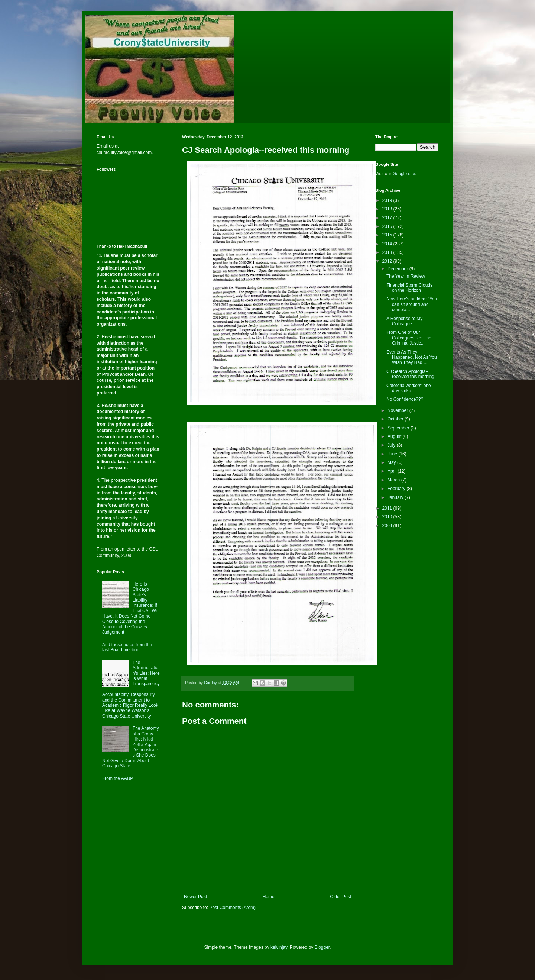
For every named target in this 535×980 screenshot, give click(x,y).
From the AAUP (118, 778)
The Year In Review (406, 276)
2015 (388, 235)
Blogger (322, 947)
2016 (388, 226)
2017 (388, 218)
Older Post (341, 897)
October (396, 419)
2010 (388, 517)
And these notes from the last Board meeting (127, 647)
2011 (388, 508)
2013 (388, 252)
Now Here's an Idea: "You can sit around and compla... (412, 304)
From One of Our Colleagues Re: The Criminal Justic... (409, 338)
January (396, 497)
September (399, 428)
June (393, 454)
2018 (388, 209)
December (398, 269)
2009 (388, 526)
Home (269, 897)
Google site (404, 174)
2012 (388, 261)
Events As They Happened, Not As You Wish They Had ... (412, 357)
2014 (388, 244)
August (395, 436)
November (398, 410)
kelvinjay (279, 947)
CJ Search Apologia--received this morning (410, 374)
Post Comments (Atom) (232, 908)
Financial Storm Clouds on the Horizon (409, 288)
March (394, 480)
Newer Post (195, 897)
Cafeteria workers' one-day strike (409, 388)
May (392, 462)
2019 (388, 200)
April (393, 471)
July (392, 445)
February (397, 489)
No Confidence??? (405, 399)
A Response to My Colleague (404, 321)
